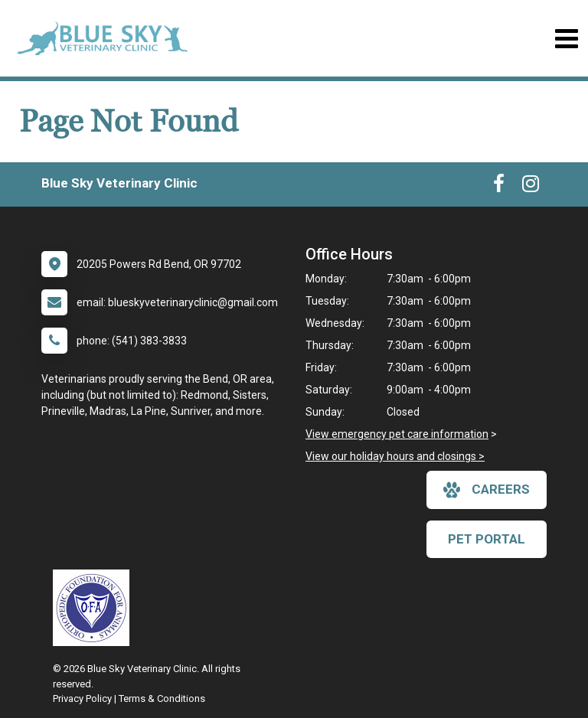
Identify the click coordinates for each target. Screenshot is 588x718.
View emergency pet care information (397, 434)
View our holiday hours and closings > (395, 456)
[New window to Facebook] (499, 187)
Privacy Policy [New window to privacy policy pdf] (82, 698)
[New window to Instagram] (531, 187)
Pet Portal (487, 539)
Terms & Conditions (162, 698)
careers (487, 490)
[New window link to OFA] (95, 608)
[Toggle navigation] (566, 39)
